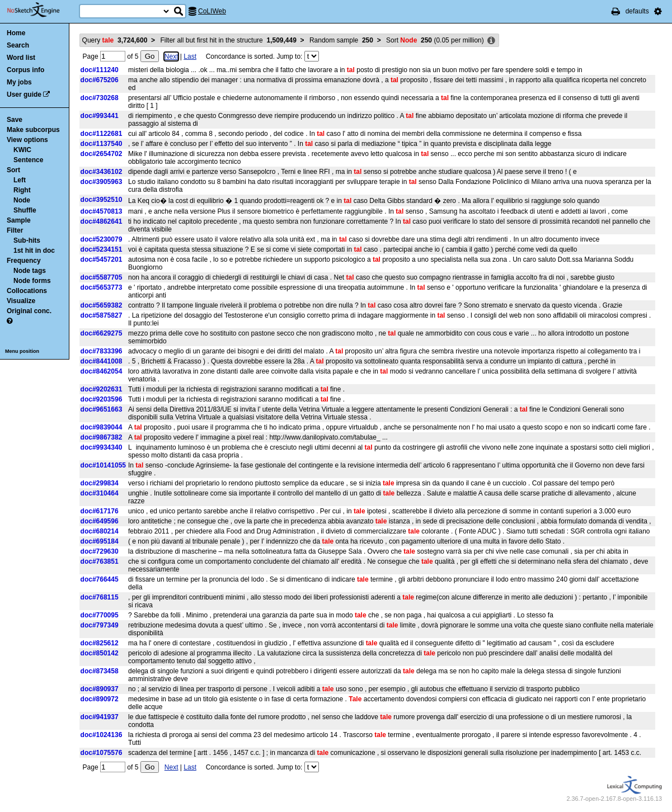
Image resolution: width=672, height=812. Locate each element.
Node (22, 200)
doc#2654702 (102, 154)
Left (20, 180)
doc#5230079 (102, 239)
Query (115, 40)
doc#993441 (100, 116)
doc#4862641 (102, 221)
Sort (13, 170)
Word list (21, 58)
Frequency (24, 261)
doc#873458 (100, 671)
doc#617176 (100, 511)
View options (27, 140)
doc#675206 (100, 80)
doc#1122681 (102, 134)
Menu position (22, 351)
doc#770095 (100, 615)
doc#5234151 (102, 249)
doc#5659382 (102, 305)
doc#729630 (100, 551)
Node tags (30, 271)
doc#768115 (100, 597)
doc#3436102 (102, 172)
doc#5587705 (102, 277)
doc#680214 (100, 531)
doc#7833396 (102, 351)
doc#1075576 (102, 753)
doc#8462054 (102, 371)
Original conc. (29, 311)
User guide (24, 95)
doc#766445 (100, 579)
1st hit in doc (34, 251)
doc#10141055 (103, 465)
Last (190, 56)
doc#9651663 (102, 409)
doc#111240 (100, 70)
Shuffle (25, 210)
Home (16, 33)
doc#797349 (100, 625)
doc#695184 (100, 541)
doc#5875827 (102, 315)
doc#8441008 (102, 361)
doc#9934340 (102, 447)
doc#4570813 (102, 211)
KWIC (22, 150)
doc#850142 (100, 653)
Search (18, 45)
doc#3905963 (102, 182)
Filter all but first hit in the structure (228, 40)
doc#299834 (100, 483)
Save (15, 120)
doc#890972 (100, 699)
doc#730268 (100, 98)
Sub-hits (27, 240)
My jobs (19, 82)
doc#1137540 (102, 144)
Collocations (27, 291)
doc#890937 (100, 689)
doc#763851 (100, 561)
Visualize (21, 301)
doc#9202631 (102, 389)
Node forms (32, 281)
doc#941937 (100, 717)
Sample (19, 220)
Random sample (341, 40)
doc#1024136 (102, 735)
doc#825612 (100, 643)
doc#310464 (100, 493)
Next (171, 56)
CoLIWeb (212, 11)
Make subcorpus (33, 130)
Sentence (28, 160)
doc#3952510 (102, 200)
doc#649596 (100, 521)
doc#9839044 (102, 427)
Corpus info (25, 70)
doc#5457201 (102, 259)
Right (22, 190)
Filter (15, 230)
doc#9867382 (102, 437)
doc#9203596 (102, 399)
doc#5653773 (102, 287)
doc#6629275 (102, 333)
